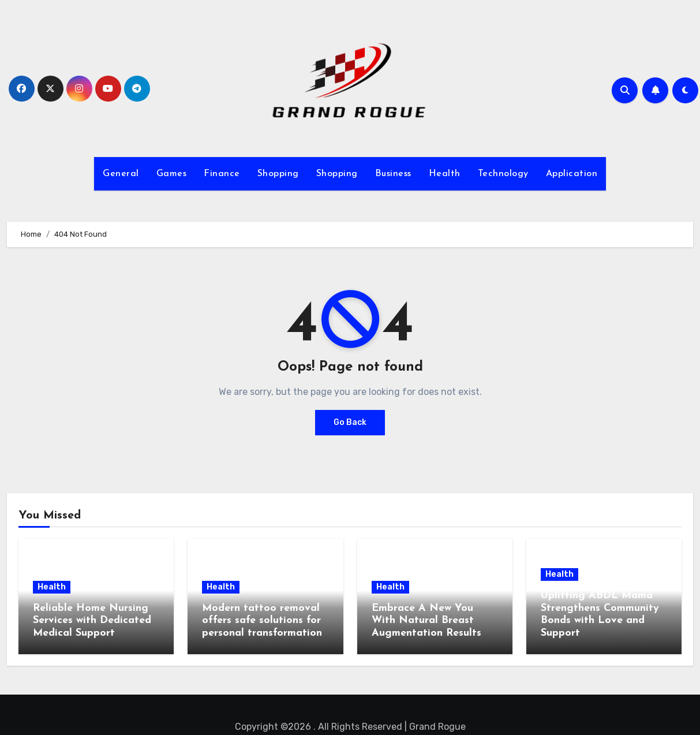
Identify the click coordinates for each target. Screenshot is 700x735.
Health (445, 174)
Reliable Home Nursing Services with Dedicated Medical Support (92, 621)
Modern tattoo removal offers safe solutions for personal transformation (262, 621)
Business (393, 174)
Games (172, 174)
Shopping (278, 174)
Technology (503, 174)
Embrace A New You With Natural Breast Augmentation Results (426, 621)
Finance (222, 174)
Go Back (350, 422)
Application (572, 174)
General (121, 174)
